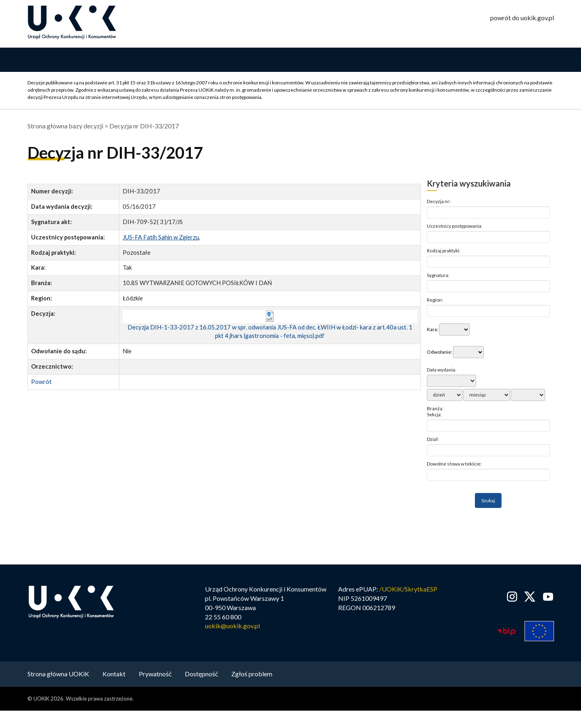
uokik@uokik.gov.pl (232, 627)
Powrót (41, 383)
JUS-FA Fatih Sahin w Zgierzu (161, 238)
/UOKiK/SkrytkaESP (408, 590)
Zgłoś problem (252, 675)
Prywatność (155, 675)
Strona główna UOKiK (58, 675)
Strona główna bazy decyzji (65, 127)
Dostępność (201, 675)
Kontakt (114, 675)
